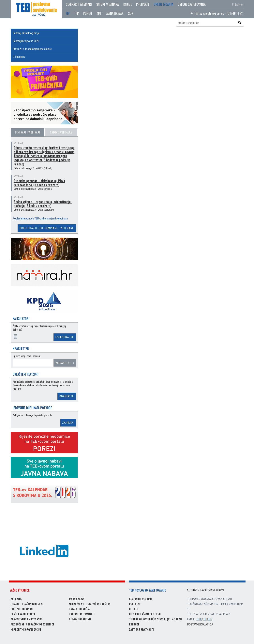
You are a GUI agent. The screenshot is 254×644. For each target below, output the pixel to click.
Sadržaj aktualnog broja (26, 33)
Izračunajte (65, 337)
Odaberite (67, 396)
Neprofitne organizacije (26, 629)
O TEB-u (134, 609)
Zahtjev (68, 423)
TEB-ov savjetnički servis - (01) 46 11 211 (217, 13)
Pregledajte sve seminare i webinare (47, 228)
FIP (68, 13)
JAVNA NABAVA (115, 13)
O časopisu (19, 57)
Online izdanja (164, 4)
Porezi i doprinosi (22, 609)
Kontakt (134, 624)
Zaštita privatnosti (141, 629)
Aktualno (16, 599)
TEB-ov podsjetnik (80, 619)
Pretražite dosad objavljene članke (32, 49)
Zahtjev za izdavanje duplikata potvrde (32, 415)
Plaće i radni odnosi (23, 614)
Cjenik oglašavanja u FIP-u (145, 614)
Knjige (127, 4)
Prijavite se (238, 4)
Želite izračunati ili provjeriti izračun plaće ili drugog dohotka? (39, 328)
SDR (131, 13)
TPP (76, 13)
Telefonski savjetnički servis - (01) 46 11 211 (155, 619)
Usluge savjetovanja (192, 4)
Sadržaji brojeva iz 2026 (26, 41)
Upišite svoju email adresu (26, 356)
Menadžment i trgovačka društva (90, 604)
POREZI (88, 13)
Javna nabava (77, 599)
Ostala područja (79, 609)
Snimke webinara (108, 4)
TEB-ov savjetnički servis (206, 590)
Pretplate (143, 4)
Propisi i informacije (82, 614)
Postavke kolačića (200, 624)
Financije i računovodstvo (27, 604)
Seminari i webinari (79, 4)
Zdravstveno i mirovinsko (27, 619)
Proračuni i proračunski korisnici (32, 624)
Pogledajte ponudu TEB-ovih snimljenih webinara (40, 218)
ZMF (99, 13)
